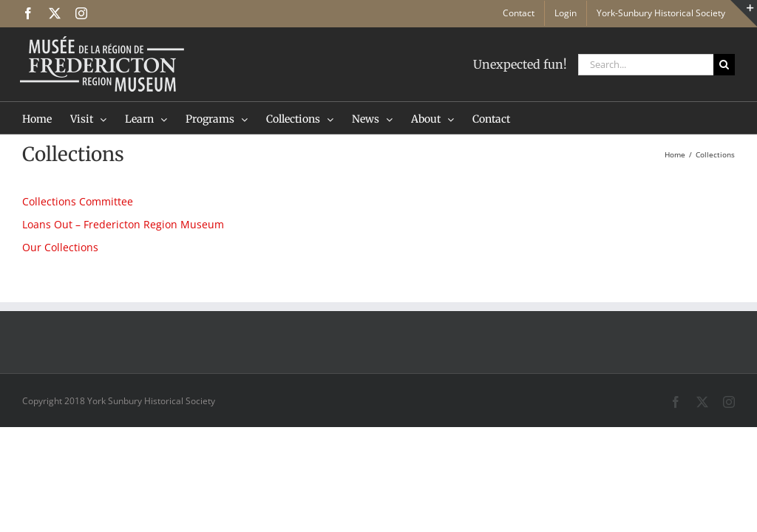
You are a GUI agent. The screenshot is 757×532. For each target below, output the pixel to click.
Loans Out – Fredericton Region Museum (123, 224)
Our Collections (60, 247)
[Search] (724, 65)
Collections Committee (78, 201)
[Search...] (646, 65)
